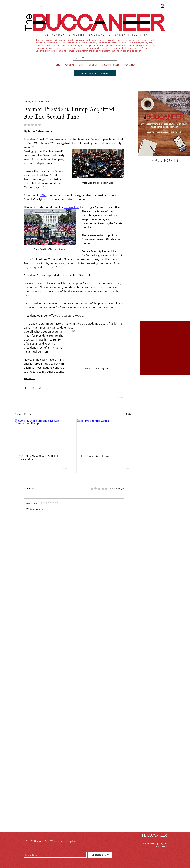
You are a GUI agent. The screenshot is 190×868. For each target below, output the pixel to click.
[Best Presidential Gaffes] (105, 435)
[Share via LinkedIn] (40, 388)
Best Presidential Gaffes (94, 456)
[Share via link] (47, 388)
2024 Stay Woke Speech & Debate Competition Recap (39, 458)
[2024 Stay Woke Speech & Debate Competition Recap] (43, 435)
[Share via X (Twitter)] (33, 388)
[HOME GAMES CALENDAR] (95, 73)
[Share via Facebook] (25, 388)
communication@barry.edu (155, 844)
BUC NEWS (29, 378)
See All (130, 414)
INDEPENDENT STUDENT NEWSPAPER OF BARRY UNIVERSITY (96, 35)
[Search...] (95, 58)
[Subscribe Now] (100, 855)
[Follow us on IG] (163, 6)
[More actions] (122, 102)
